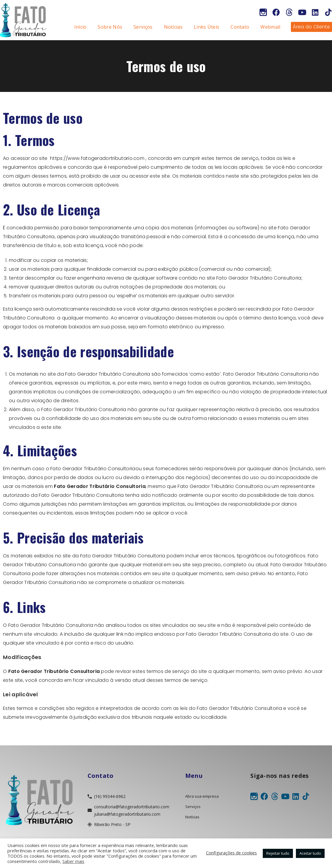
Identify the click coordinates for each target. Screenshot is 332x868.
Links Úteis (207, 27)
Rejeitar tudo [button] (278, 853)
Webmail (270, 27)
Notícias (173, 27)
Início (80, 27)
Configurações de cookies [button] (231, 853)
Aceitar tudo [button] (310, 853)
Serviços (143, 27)
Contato (240, 27)
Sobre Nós (110, 27)
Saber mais (73, 861)
